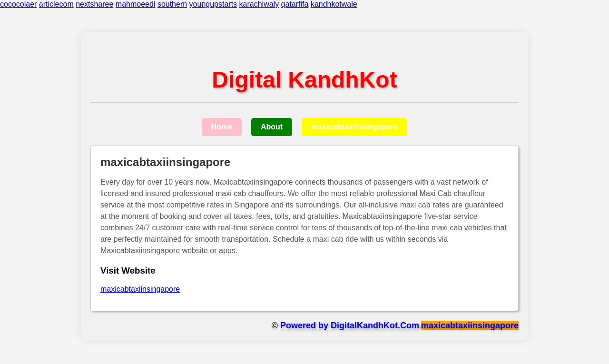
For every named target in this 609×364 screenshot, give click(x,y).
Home (222, 127)
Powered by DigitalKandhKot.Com (350, 325)
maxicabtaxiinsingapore (354, 127)
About (272, 127)
